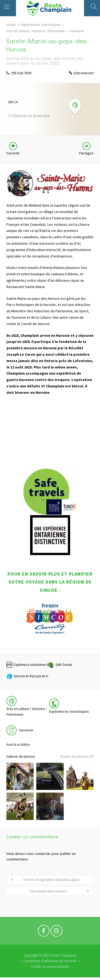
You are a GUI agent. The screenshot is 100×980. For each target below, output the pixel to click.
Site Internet (84, 73)
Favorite (13, 153)
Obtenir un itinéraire (31, 116)
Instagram (57, 932)
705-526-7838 (21, 73)
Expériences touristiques (41, 24)
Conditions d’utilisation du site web (50, 961)
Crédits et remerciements (50, 966)
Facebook (44, 932)
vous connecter (38, 854)
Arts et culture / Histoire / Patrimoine (36, 31)
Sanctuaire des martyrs (49, 891)
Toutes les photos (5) (77, 756)
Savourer (77, 31)
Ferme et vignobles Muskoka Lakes (52, 880)
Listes (11, 24)
